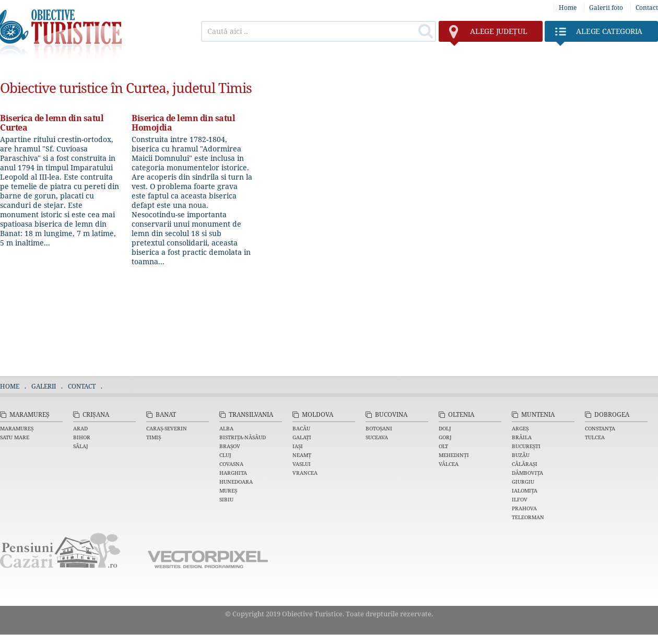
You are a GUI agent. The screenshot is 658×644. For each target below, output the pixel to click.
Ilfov (520, 499)
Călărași (525, 464)
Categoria (599, 34)
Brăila (522, 437)
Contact (647, 8)
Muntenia (538, 414)
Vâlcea (449, 464)
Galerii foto (606, 8)
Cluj (225, 455)
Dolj (445, 428)
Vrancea (305, 473)
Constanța (600, 428)
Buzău (521, 455)
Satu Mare (15, 437)
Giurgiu (523, 482)
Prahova (524, 508)
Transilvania (251, 414)
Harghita (233, 473)
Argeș (520, 428)
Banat (166, 414)
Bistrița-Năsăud (243, 437)
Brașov (230, 446)
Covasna (231, 464)
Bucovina (391, 414)
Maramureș (30, 414)
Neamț (302, 455)
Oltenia (461, 414)
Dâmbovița (527, 473)
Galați (302, 437)
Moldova (318, 414)
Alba (226, 428)
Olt (443, 446)
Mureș (228, 490)
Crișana (96, 414)
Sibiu (226, 499)
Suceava (377, 437)
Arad (80, 428)
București (526, 446)
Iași (298, 446)
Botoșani (379, 428)
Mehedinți (454, 455)
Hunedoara (236, 482)
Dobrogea (612, 414)
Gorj (445, 437)
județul (488, 34)
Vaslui (302, 464)
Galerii (44, 386)
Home (568, 8)
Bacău (301, 428)
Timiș (154, 437)
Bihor (82, 437)
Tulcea (595, 437)
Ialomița (525, 490)
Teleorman (528, 517)
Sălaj (81, 446)
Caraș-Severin (167, 428)
